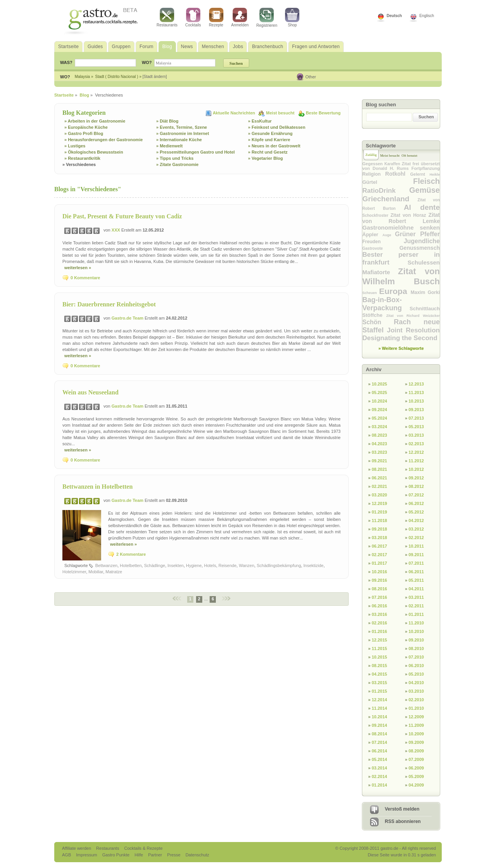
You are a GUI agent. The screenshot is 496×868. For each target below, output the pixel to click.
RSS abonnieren (403, 821)
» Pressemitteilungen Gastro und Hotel (195, 152)
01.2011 (416, 614)
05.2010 (416, 674)
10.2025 (379, 384)
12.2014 (379, 700)
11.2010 (416, 623)
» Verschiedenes (79, 164)
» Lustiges (75, 146)
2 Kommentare (131, 554)
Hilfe (139, 855)
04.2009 (416, 785)
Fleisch (426, 181)
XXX (116, 230)
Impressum (87, 855)
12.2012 (416, 452)
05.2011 (416, 580)
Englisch (427, 16)
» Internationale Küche (179, 140)
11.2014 (379, 708)
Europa (395, 291)
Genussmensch (420, 248)
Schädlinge (155, 565)
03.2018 (379, 538)
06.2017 (379, 546)
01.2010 (416, 708)
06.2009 (416, 768)
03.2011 (416, 597)
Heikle (435, 175)
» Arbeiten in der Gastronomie (95, 121)
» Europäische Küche (86, 127)
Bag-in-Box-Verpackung (386, 304)
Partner (156, 855)
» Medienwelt (169, 146)
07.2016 (379, 597)
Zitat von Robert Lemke (401, 218)
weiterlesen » (78, 268)
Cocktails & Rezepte (143, 848)
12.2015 (379, 640)
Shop (292, 17)
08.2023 (379, 435)
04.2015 (379, 674)
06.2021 (379, 478)
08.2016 (379, 589)
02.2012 (416, 538)
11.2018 (379, 520)
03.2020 (379, 495)
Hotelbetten (131, 565)
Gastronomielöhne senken (401, 227)
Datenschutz (197, 855)
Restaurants (167, 17)
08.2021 (379, 469)
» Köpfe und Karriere (269, 140)
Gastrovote (381, 248)
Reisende (227, 565)
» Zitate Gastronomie (177, 164)
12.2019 (379, 503)
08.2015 (379, 666)
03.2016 (379, 614)
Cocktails (193, 17)
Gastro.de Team (128, 318)
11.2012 (416, 461)
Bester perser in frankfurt (401, 258)
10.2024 (379, 401)
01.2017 (379, 563)
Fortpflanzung (426, 168)
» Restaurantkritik (82, 158)
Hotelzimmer (74, 572)
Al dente (422, 207)
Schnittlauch (425, 309)
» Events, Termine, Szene (182, 127)
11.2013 (416, 393)
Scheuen (371, 293)
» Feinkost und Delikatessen (277, 127)
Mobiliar (96, 572)
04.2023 (379, 444)
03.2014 (379, 768)
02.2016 (379, 623)
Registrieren (267, 18)
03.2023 (379, 452)
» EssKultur (260, 121)
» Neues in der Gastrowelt (274, 146)
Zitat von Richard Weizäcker (413, 316)
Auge (389, 235)
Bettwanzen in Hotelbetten (97, 487)
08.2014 (379, 734)
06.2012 (416, 503)
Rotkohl (398, 174)
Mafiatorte (380, 272)
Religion (374, 174)
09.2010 (416, 640)
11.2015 (379, 648)
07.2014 (379, 742)
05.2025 (379, 393)
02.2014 (379, 776)
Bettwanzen (106, 565)
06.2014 (379, 751)
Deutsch (394, 16)
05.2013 (416, 427)
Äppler (372, 234)
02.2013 (416, 444)
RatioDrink (386, 191)
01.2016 (379, 631)
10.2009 (416, 734)
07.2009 (416, 759)
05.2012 (416, 512)
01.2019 (379, 512)
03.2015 (379, 683)
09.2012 (416, 478)
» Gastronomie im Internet (183, 133)
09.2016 (379, 580)
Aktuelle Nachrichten (234, 113)
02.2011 (416, 606)
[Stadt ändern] (155, 77)
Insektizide (313, 565)
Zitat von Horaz (410, 215)
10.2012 (416, 469)
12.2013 (416, 384)
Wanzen (246, 565)
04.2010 (416, 683)
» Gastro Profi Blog (84, 133)
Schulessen (424, 262)
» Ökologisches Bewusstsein (94, 152)
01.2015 (379, 691)
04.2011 (416, 589)
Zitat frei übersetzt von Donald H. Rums (401, 166)
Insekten (176, 565)
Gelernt (420, 174)
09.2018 (379, 529)
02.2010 (416, 700)
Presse (174, 855)
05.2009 (416, 776)
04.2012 (416, 520)
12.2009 (416, 717)
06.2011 (416, 572)
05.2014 (379, 759)
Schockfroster (376, 215)
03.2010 (416, 691)
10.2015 (379, 657)
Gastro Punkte (116, 855)
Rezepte (216, 17)
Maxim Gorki (425, 292)
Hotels (210, 565)
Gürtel (388, 182)
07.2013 (416, 418)
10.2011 (416, 546)
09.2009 (416, 742)
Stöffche (374, 315)
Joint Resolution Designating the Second (401, 334)
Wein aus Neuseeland (90, 392)
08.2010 (416, 648)
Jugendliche (422, 241)
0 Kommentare (85, 278)
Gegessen (373, 164)
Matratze (114, 572)
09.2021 (379, 461)
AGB (67, 855)
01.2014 (379, 785)
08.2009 (416, 751)
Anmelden (240, 17)
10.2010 (416, 631)
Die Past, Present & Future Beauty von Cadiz (122, 216)
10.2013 (416, 401)
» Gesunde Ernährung (270, 133)
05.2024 (379, 418)
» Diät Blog (167, 121)
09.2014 (379, 725)
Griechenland (390, 199)
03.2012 (416, 529)
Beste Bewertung (323, 113)
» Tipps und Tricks (175, 158)
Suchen (426, 117)
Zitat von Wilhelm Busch (401, 276)
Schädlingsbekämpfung (279, 565)
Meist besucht (281, 113)
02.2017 (379, 555)
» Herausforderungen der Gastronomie (103, 140)
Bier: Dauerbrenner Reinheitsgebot (109, 304)
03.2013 (416, 435)
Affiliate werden (77, 848)
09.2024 (379, 410)
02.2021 (379, 486)
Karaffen (393, 164)
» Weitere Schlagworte (401, 348)
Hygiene (194, 565)
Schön (378, 322)
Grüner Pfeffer (417, 234)
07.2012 (416, 495)
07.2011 (416, 563)
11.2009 (416, 725)
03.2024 (379, 427)
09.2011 (416, 555)
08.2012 (416, 486)
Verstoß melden (402, 809)
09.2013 (416, 410)
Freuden (383, 242)
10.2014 (379, 717)
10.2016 (379, 572)
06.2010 (416, 666)
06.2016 (379, 606)
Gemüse (425, 190)
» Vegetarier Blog (265, 158)
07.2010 (416, 657)
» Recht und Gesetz (268, 152)
